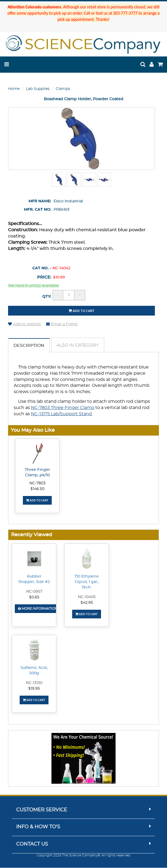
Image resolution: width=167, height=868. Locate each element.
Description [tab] (29, 346)
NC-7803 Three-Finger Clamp (63, 408)
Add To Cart (37, 500)
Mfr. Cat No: (38, 210)
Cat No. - (42, 268)
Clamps (63, 89)
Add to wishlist (25, 324)
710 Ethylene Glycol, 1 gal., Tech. (87, 582)
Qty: (47, 297)
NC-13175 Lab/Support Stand (61, 414)
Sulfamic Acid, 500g (34, 671)
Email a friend (62, 324)
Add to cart (81, 311)
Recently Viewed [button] (32, 535)
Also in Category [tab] (78, 345)
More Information (38, 609)
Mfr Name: (40, 201)
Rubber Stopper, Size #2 (34, 579)
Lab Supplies (38, 89)
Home (14, 89)
